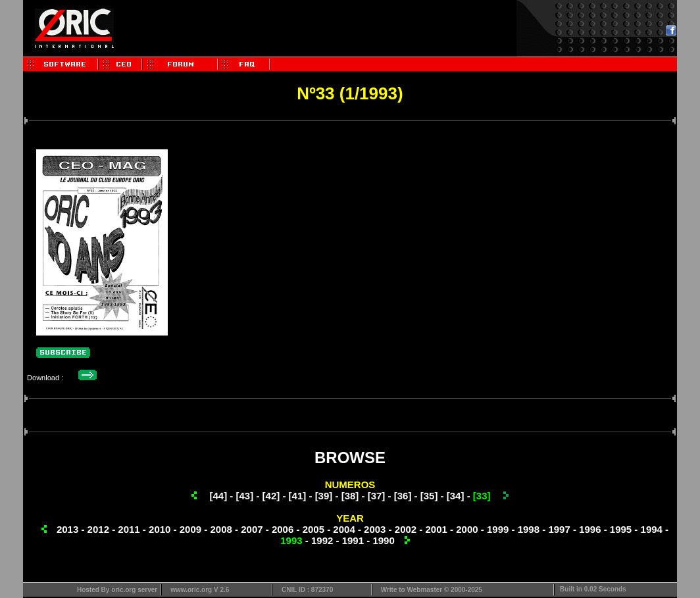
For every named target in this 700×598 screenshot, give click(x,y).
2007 (252, 529)
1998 (529, 529)
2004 (344, 529)
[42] (271, 496)
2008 (221, 529)
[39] (324, 496)
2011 (129, 529)
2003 (375, 529)
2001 (437, 529)
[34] (456, 496)
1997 (559, 529)
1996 (590, 529)
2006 (283, 529)
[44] (219, 496)
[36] (403, 496)
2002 (406, 529)
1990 (383, 540)
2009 (190, 529)
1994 (652, 529)
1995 (621, 529)
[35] (429, 496)
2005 (313, 529)
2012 (98, 529)
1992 (322, 540)
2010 (160, 529)
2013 (67, 529)
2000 (467, 529)
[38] (350, 496)
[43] (245, 496)
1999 (498, 529)
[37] (377, 496)
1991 (353, 540)
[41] (298, 496)
